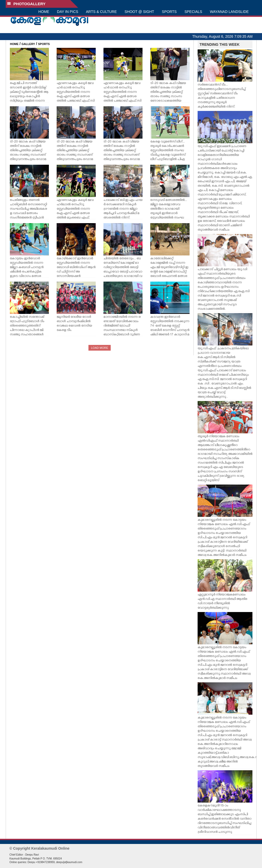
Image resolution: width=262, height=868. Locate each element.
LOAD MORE (100, 348)
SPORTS (169, 12)
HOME (44, 12)
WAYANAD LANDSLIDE (229, 12)
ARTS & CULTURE (101, 12)
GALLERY (28, 44)
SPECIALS (193, 12)
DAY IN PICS (68, 12)
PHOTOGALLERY (26, 4)
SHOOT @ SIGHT (139, 12)
